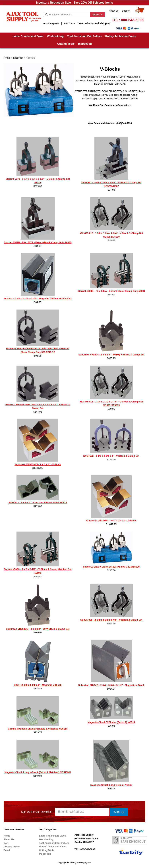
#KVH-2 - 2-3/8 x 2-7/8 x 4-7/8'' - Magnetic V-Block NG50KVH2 (38, 299)
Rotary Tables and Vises (121, 36)
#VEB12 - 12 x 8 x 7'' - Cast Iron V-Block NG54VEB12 (38, 503)
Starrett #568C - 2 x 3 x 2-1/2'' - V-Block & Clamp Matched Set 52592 (38, 571)
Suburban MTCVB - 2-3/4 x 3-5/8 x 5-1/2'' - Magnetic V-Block (111, 685)
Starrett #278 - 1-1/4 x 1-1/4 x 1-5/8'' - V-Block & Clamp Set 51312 (38, 181)
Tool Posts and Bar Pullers (84, 36)
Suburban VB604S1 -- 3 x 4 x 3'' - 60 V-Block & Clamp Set (38, 629)
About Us (114, 11)
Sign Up (119, 812)
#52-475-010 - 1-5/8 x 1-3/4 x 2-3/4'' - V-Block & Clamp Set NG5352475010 (111, 235)
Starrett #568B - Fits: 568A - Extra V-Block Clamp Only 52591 (111, 291)
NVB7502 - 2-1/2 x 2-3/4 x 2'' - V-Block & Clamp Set (111, 456)
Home (7, 58)
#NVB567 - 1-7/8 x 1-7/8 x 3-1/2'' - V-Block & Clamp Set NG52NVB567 (111, 184)
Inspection (85, 44)
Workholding (55, 36)
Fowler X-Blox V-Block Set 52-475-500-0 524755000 (111, 567)
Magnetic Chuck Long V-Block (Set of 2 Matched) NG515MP (38, 772)
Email (7, 850)
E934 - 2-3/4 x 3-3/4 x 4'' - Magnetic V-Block (38, 685)
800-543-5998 (132, 20)
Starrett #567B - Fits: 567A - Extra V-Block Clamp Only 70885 (38, 242)
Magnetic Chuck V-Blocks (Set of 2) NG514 (111, 722)
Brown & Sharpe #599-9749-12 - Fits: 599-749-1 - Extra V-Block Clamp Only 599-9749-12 (38, 350)
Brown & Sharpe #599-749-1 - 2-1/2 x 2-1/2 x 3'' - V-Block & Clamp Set (38, 406)
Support (126, 11)
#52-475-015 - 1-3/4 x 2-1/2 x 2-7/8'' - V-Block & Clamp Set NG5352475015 (111, 403)
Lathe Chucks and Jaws (28, 36)
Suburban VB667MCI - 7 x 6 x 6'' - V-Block (38, 464)
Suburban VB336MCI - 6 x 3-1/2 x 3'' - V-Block (111, 521)
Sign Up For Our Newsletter (37, 812)
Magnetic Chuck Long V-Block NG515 (111, 785)
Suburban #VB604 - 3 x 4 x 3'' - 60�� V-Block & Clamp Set (111, 355)
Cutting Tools (66, 44)
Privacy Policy (12, 847)
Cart (6, 843)
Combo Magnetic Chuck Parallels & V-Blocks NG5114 (38, 729)
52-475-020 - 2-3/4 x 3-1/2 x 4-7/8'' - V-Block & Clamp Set (111, 620)
